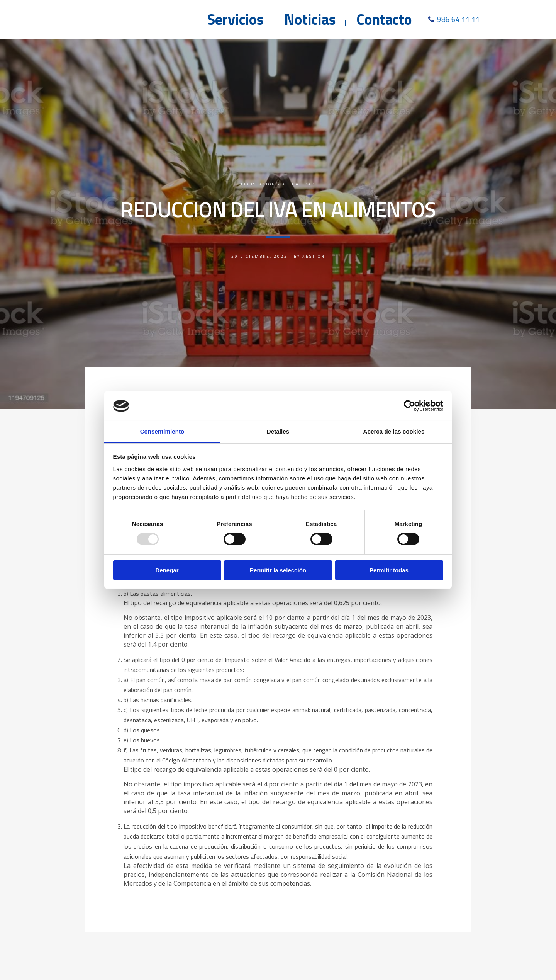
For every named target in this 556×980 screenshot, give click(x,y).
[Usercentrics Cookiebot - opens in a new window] (409, 406)
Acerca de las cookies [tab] (394, 431)
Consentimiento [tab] (162, 431)
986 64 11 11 (459, 19)
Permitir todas (389, 570)
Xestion (314, 256)
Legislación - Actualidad (278, 184)
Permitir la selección (278, 570)
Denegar (167, 570)
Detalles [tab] (278, 431)
